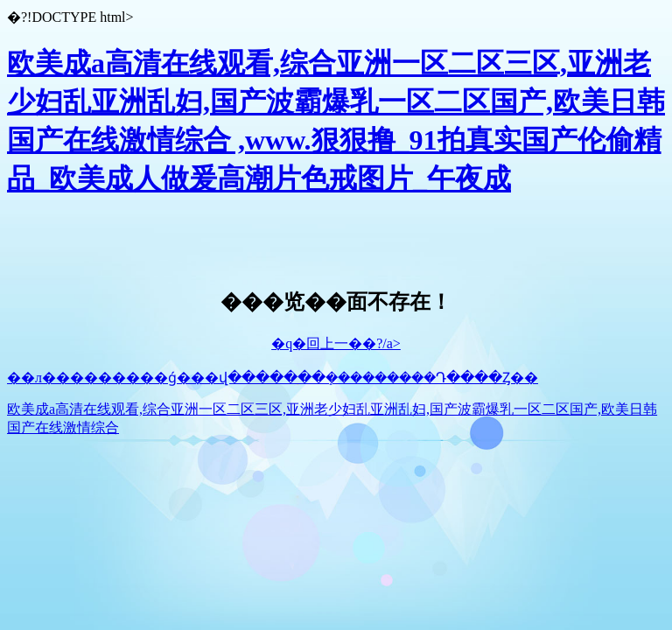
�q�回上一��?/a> (336, 343)
